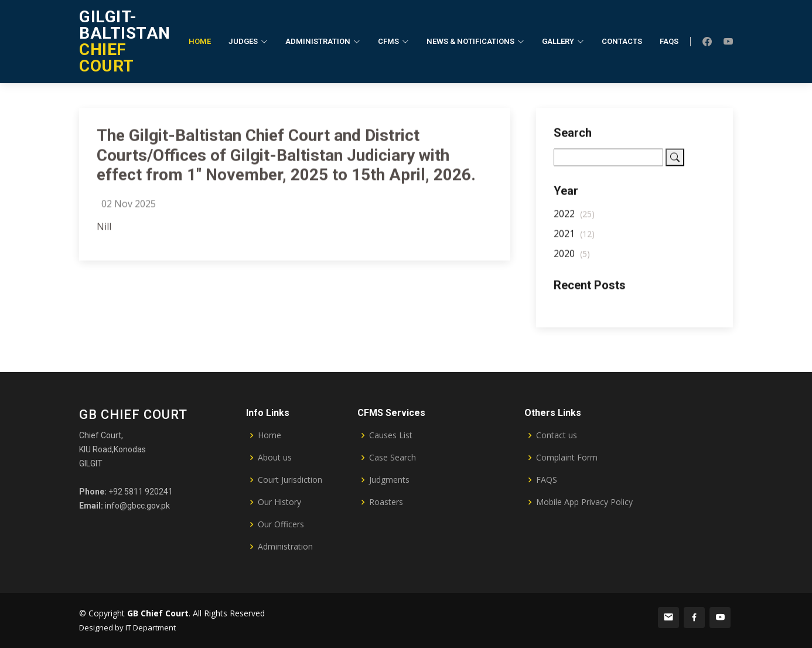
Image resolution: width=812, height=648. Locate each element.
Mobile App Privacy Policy (584, 502)
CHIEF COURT (125, 41)
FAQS (547, 480)
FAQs (669, 41)
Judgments (389, 480)
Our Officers (281, 524)
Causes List (391, 435)
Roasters (386, 502)
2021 (574, 238)
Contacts (622, 41)
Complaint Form (567, 458)
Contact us (557, 435)
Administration (285, 547)
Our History (279, 502)
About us (275, 458)
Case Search (393, 458)
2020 (572, 258)
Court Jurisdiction (290, 480)
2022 (574, 218)
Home (200, 41)
